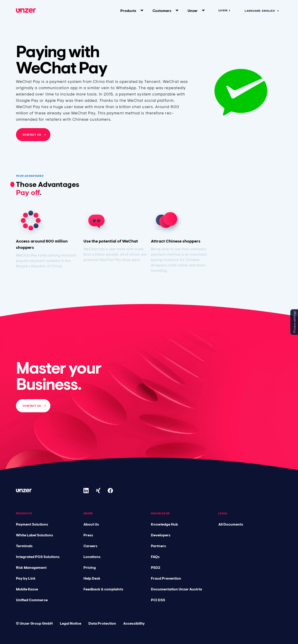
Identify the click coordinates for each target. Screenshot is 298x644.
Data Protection (102, 623)
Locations (92, 557)
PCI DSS (158, 600)
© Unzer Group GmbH (34, 623)
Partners (158, 546)
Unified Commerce (32, 600)
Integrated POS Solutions (38, 557)
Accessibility (134, 623)
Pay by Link (26, 578)
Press (88, 535)
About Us (91, 524)
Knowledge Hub (164, 524)
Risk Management (31, 567)
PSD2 (156, 567)
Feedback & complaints (103, 589)
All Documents (231, 524)
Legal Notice (71, 623)
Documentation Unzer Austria (176, 589)
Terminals (24, 546)
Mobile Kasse (27, 589)
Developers (161, 535)
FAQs (155, 557)
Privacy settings (294, 322)
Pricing (90, 567)
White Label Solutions (35, 535)
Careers (90, 546)
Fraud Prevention (166, 578)
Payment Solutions (32, 524)
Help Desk (92, 578)
